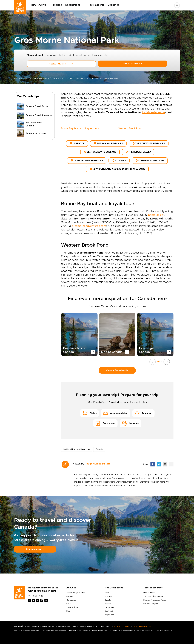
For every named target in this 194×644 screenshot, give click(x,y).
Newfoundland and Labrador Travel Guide (117, 167)
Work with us (72, 605)
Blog (68, 609)
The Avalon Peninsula (108, 143)
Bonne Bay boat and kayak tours (80, 129)
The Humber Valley (138, 151)
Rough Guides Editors (98, 461)
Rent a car (143, 411)
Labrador (77, 143)
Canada (58, 78)
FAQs (69, 601)
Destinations (74, 5)
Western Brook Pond (130, 129)
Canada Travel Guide (117, 368)
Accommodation (115, 411)
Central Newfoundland (100, 151)
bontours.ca (156, 212)
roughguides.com (23, 78)
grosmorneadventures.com (89, 223)
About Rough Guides (76, 590)
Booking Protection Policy (155, 598)
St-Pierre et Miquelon (150, 159)
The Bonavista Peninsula (149, 143)
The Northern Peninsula (87, 159)
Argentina (109, 612)
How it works (40, 5)
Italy (107, 590)
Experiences (105, 421)
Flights (89, 411)
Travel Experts (96, 5)
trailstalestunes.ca (153, 112)
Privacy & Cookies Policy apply (145, 624)
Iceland (108, 601)
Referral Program (151, 601)
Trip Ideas (57, 5)
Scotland (109, 609)
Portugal (109, 594)
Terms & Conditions (122, 624)
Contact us (71, 598)
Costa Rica (110, 605)
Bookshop (115, 5)
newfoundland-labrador (78, 78)
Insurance (130, 421)
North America (43, 78)
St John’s (119, 159)
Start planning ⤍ (35, 547)
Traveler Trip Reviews (153, 594)
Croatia (108, 598)
